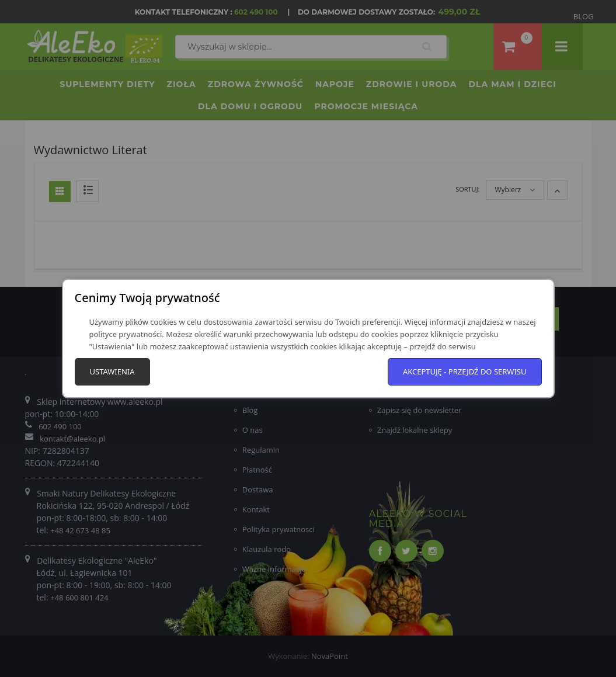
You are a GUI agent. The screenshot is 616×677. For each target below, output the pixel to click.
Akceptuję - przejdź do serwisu (465, 372)
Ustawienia (112, 372)
